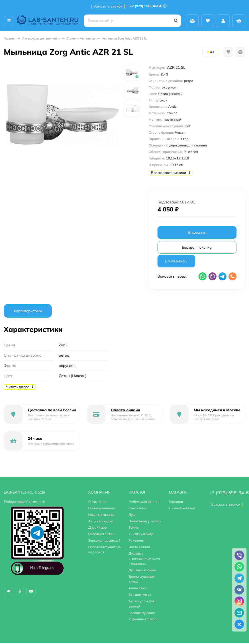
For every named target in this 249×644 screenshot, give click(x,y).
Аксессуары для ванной (39, 38)
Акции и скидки (101, 521)
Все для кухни (140, 595)
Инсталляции (139, 547)
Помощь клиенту (102, 508)
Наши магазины (101, 515)
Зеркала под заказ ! (104, 540)
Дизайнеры (97, 527)
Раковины (136, 540)
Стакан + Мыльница (81, 38)
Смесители (137, 508)
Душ (132, 515)
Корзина (176, 502)
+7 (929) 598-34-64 (148, 6)
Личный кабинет (182, 508)
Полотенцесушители (145, 521)
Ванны (134, 527)
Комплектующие (142, 613)
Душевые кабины (142, 570)
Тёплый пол (138, 588)
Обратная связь (101, 534)
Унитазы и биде (141, 534)
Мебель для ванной (144, 502)
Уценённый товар (142, 619)
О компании (98, 502)
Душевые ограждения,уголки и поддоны (144, 559)
